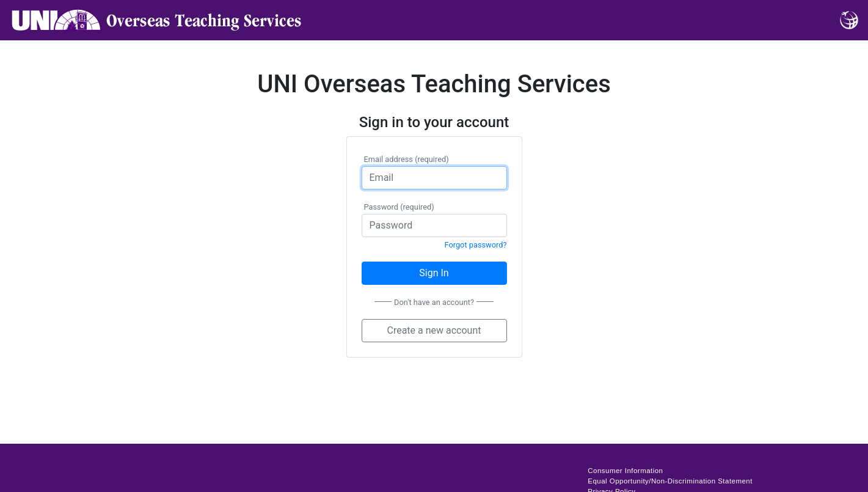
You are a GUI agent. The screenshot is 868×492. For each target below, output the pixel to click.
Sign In (434, 273)
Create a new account (434, 330)
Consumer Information (625, 471)
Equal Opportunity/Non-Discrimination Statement (670, 481)
